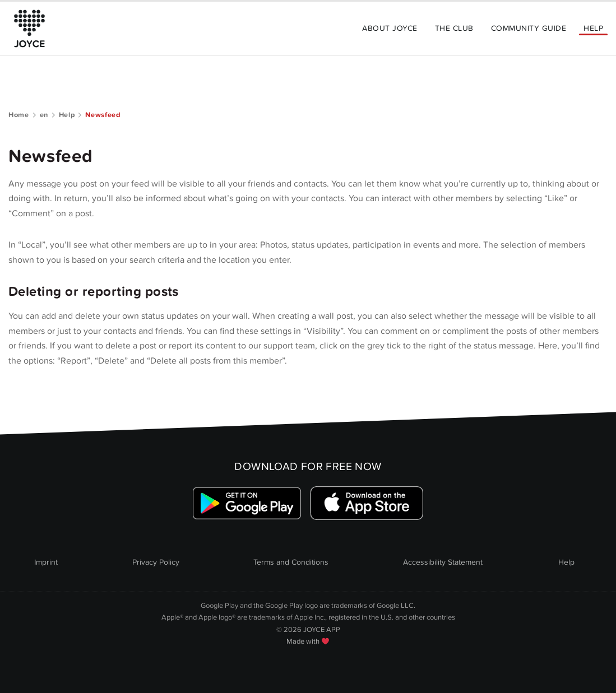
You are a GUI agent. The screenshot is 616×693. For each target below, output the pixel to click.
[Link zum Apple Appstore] (366, 503)
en (44, 115)
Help (593, 28)
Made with (308, 641)
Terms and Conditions (291, 562)
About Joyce (390, 28)
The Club (454, 28)
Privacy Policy (156, 562)
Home (19, 115)
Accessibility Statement (443, 562)
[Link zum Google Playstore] (247, 503)
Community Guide (529, 28)
